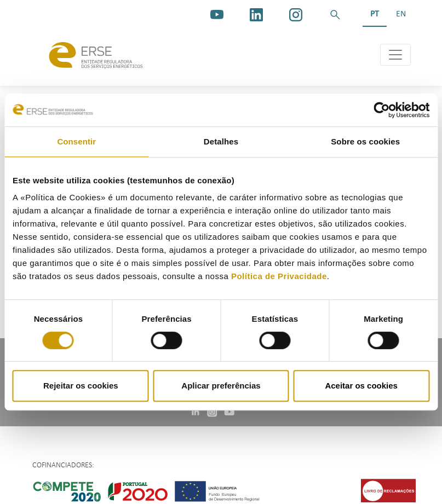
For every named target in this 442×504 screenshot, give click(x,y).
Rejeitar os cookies (81, 386)
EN (401, 14)
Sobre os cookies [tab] (365, 141)
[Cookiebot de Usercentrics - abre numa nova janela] (381, 110)
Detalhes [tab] (221, 141)
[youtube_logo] (217, 15)
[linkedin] (256, 15)
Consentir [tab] (76, 141)
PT (375, 14)
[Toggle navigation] (395, 55)
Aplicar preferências (221, 386)
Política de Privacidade (279, 276)
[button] (335, 15)
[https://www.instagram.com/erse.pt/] (296, 15)
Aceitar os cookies (361, 386)
